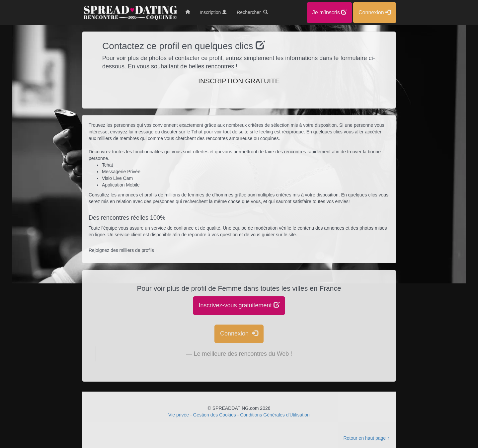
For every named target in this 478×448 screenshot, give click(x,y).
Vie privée (179, 415)
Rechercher (252, 12)
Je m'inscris (330, 12)
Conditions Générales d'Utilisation (275, 415)
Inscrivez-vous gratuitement (239, 305)
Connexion (239, 333)
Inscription (213, 12)
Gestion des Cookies (215, 415)
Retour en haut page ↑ (366, 438)
